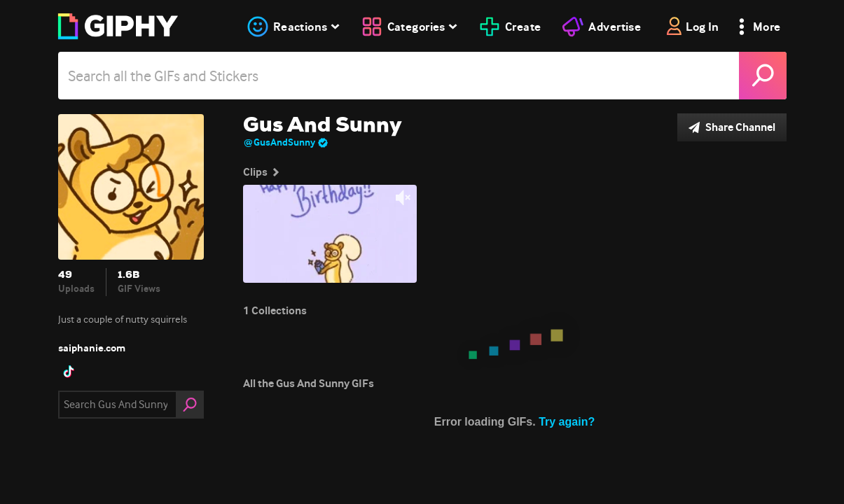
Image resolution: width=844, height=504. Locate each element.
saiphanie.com (92, 348)
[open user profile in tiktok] (69, 372)
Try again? (567, 422)
